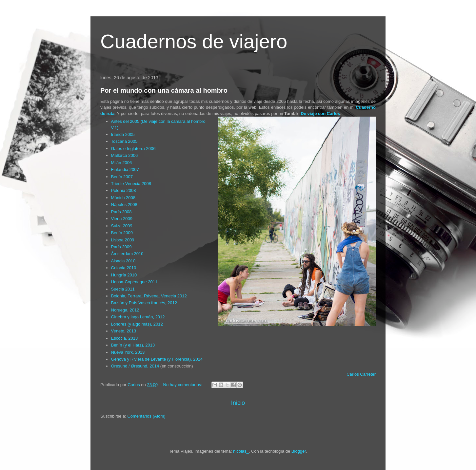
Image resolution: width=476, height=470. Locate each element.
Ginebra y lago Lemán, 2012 (138, 317)
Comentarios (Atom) (146, 416)
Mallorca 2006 (125, 155)
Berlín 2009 (122, 233)
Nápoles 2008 (124, 205)
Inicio (238, 403)
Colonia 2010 (124, 268)
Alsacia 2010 (123, 261)
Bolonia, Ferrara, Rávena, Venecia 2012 (149, 296)
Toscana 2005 (124, 141)
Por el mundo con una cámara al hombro (164, 90)
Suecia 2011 (123, 289)
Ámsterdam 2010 (127, 254)
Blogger (299, 451)
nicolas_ (241, 451)
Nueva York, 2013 (128, 352)
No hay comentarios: (183, 385)
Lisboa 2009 (123, 240)
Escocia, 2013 (125, 338)
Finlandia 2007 (125, 169)
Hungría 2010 (124, 275)
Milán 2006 (122, 163)
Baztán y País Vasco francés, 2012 (144, 303)
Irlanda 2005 (123, 134)
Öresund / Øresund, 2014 (135, 366)
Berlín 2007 (122, 177)
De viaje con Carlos (320, 113)
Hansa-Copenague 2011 (134, 282)
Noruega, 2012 (125, 310)
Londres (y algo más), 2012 (137, 324)
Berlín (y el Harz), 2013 (133, 345)
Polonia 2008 (124, 190)
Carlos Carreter (361, 374)
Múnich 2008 (123, 198)
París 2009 (121, 247)
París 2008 (121, 212)
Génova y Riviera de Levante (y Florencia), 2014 (157, 359)
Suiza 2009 (122, 226)
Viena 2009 (122, 219)
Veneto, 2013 (124, 331)
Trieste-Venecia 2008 (131, 184)
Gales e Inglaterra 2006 (133, 149)
